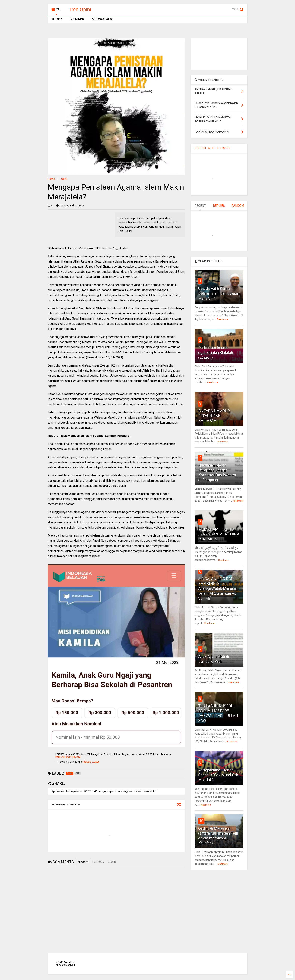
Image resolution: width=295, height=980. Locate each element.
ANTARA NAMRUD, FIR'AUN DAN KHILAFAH (214, 416)
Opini (64, 179)
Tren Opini (80, 9)
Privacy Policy (102, 19)
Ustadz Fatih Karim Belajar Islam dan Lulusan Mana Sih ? (219, 293)
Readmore (222, 319)
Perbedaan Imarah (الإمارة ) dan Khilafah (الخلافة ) (216, 353)
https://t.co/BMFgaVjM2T (68, 757)
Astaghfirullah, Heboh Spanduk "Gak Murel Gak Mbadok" (218, 775)
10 (201, 821)
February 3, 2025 (91, 762)
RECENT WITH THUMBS (212, 148)
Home (57, 19)
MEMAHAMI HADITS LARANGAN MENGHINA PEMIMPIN (219, 534)
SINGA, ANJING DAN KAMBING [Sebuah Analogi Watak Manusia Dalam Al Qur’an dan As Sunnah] (217, 588)
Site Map (77, 19)
